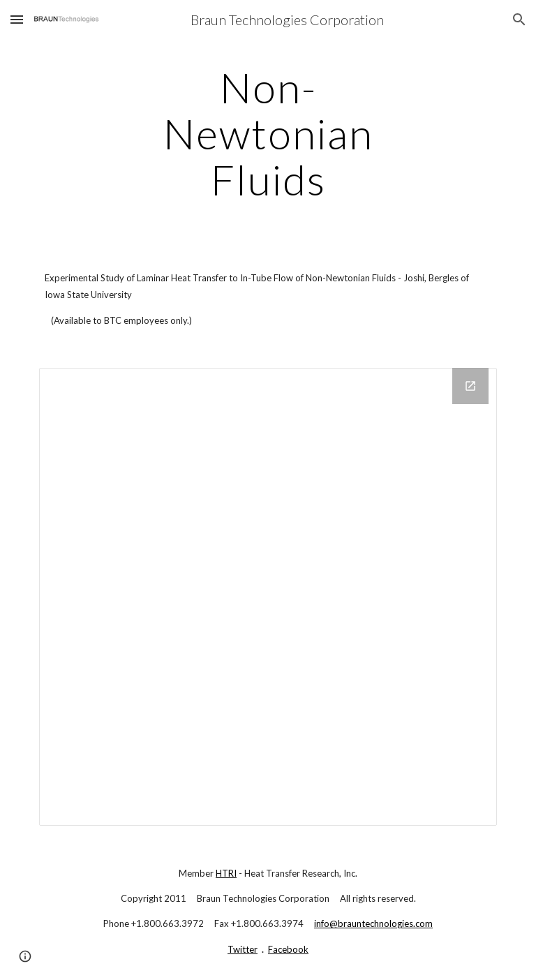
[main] (268, 133)
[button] (17, 19)
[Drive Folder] (268, 596)
